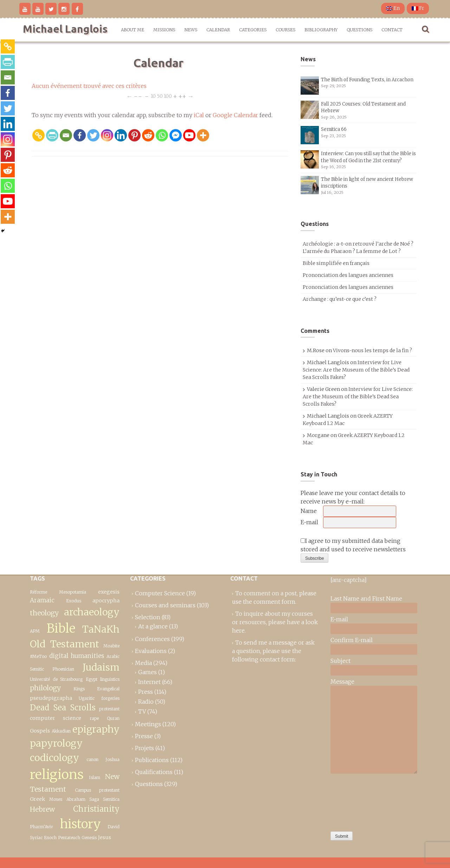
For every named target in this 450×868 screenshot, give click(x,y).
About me (133, 30)
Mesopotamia (73, 592)
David (114, 827)
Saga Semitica (104, 799)
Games (147, 672)
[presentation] (359, 801)
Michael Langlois (65, 29)
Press (146, 692)
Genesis (89, 838)
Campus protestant (97, 790)
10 (153, 96)
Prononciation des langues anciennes (348, 275)
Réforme (38, 592)
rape (94, 718)
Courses (285, 30)
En (393, 8)
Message (342, 682)
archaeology (92, 612)
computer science (56, 718)
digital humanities (77, 656)
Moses (56, 799)
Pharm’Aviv (41, 827)
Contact (392, 30)
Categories (253, 30)
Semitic (37, 669)
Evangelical (108, 689)
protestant (109, 709)
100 (168, 96)
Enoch (50, 838)
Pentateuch (69, 838)
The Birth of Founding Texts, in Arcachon (367, 80)
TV (142, 711)
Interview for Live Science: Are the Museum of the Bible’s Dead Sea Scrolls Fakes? (356, 370)
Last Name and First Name (366, 598)
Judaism (101, 667)
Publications (152, 760)
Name (309, 511)
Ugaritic (87, 698)
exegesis (109, 592)
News (191, 30)
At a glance (153, 626)
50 (160, 96)
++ (182, 96)
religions (57, 774)
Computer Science (160, 593)
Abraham (76, 799)
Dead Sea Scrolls (63, 708)
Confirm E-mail (352, 640)
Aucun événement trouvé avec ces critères (89, 86)
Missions (164, 30)
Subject (340, 661)
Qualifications (154, 772)
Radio (146, 702)
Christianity (96, 809)
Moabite (111, 646)
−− (138, 96)
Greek (37, 799)
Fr (418, 8)
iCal (199, 115)
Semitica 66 (334, 129)
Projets (144, 748)
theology (44, 613)
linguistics (110, 679)
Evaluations (151, 651)
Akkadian (61, 731)
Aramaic (42, 600)
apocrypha (106, 601)
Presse (144, 736)
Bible (61, 628)
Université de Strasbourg (56, 679)
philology (45, 688)
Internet (149, 682)
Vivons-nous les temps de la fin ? (372, 350)
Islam (95, 777)
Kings (79, 689)
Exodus (74, 601)
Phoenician (63, 669)
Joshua (112, 759)
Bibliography (321, 30)
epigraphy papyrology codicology (75, 743)
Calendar (218, 30)
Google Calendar (235, 115)
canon (92, 759)
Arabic (113, 656)
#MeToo (38, 656)
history (81, 824)
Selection (148, 617)
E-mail (309, 522)
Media (143, 663)
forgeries (110, 698)
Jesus (105, 837)
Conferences (152, 639)
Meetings (148, 724)
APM (35, 631)
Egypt (92, 679)
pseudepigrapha (51, 698)
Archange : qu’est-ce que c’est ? (340, 299)
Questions (359, 30)
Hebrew (42, 809)
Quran (113, 718)
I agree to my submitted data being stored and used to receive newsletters (353, 545)
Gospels (40, 731)
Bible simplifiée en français (336, 263)
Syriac (36, 838)
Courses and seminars (165, 605)
